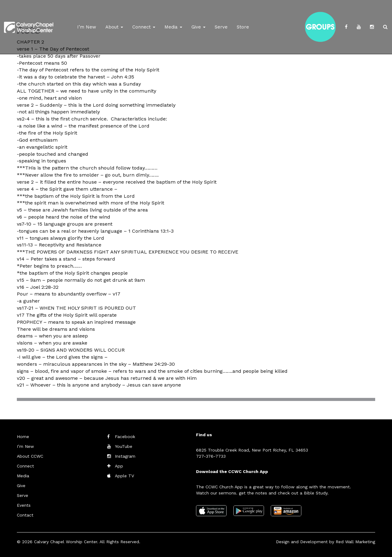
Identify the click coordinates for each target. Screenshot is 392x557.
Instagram (125, 456)
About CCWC (30, 456)
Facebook (125, 437)
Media (173, 27)
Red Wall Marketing (355, 542)
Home (23, 437)
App (119, 466)
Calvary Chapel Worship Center (66, 542)
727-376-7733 (211, 456)
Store (243, 27)
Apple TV (124, 476)
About (114, 27)
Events (24, 505)
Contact (25, 515)
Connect (144, 27)
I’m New (87, 27)
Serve (221, 27)
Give (198, 27)
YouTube (124, 446)
